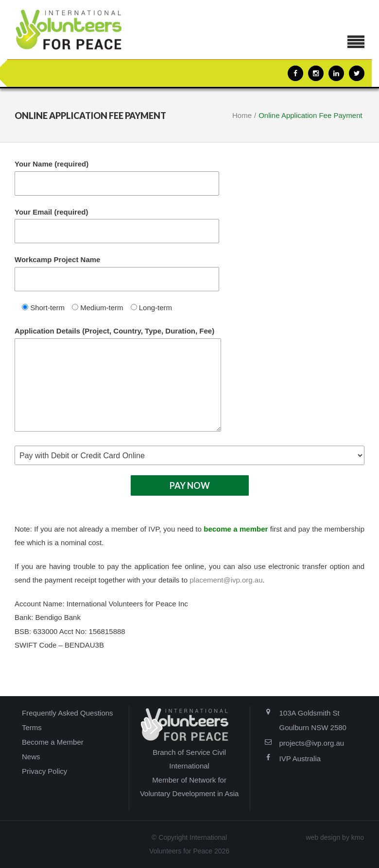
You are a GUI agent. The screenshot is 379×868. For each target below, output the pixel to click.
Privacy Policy (44, 771)
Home (242, 115)
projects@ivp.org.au (312, 743)
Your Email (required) (117, 226)
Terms (32, 727)
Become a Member (53, 742)
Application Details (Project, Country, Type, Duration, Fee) (118, 379)
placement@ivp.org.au (226, 580)
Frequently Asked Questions (68, 713)
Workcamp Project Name (117, 273)
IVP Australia (300, 759)
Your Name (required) (117, 178)
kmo (358, 837)
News (31, 757)
